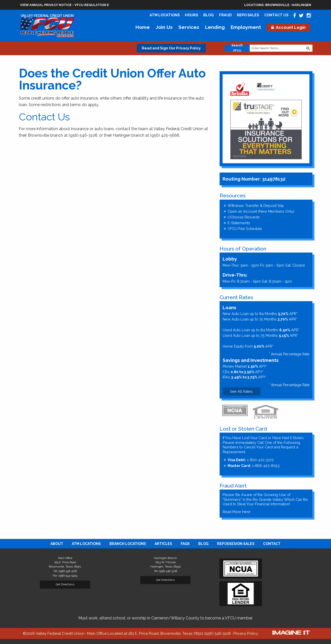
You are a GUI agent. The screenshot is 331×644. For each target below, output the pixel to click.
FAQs (185, 544)
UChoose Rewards (244, 217)
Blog (209, 15)
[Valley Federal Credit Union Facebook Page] (294, 16)
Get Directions (65, 584)
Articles (163, 544)
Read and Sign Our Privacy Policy (171, 48)
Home (143, 27)
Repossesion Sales (236, 544)
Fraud (225, 15)
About (57, 544)
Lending (215, 27)
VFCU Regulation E (92, 5)
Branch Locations (128, 544)
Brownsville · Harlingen (278, 5)
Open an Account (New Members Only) (261, 211)
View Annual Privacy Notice (46, 5)
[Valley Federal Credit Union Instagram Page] (309, 16)
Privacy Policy (246, 633)
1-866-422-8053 (254, 466)
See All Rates (241, 391)
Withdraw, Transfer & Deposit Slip (256, 206)
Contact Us (276, 15)
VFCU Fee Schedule (245, 229)
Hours (191, 15)
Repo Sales (248, 15)
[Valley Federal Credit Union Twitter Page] (301, 16)
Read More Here (237, 512)
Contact (272, 544)
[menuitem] (57, 544)
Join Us (164, 27)
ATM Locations (165, 15)
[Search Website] (308, 48)
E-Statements (239, 223)
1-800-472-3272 (251, 460)
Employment (246, 27)
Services (189, 27)
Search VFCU (237, 48)
